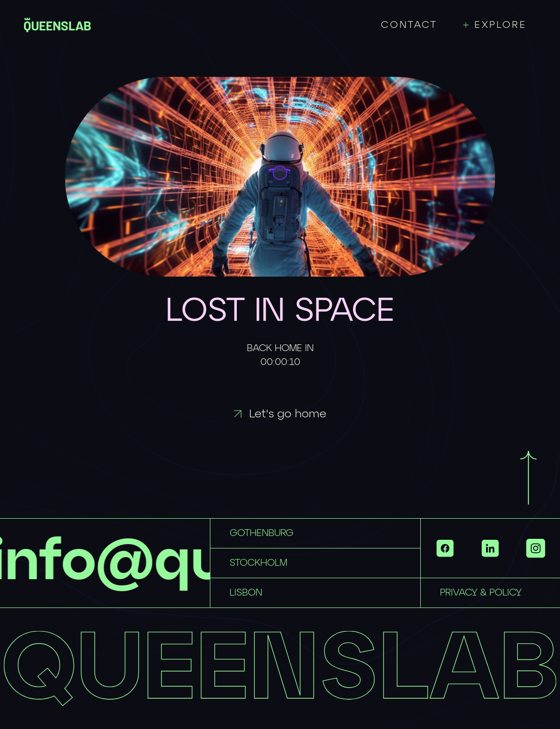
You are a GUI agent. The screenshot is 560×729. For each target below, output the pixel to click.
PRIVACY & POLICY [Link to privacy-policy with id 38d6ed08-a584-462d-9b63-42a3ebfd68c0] (481, 593)
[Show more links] (536, 548)
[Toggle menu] (499, 25)
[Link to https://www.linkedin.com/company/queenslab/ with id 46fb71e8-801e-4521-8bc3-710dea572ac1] (490, 548)
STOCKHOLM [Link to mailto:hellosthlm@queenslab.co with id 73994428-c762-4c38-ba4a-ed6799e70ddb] (258, 563)
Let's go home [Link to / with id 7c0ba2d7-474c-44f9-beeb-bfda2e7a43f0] (280, 414)
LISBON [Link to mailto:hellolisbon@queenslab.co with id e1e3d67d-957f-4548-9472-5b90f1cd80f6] (246, 593)
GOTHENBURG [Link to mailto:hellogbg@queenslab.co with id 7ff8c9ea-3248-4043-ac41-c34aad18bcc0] (262, 533)
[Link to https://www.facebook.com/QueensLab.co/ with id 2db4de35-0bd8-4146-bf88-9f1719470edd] (445, 548)
